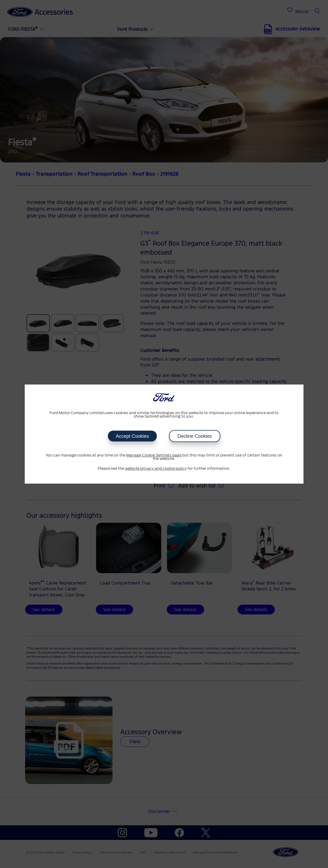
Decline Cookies (195, 436)
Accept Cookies (132, 436)
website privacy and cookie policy (156, 469)
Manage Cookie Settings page (154, 455)
